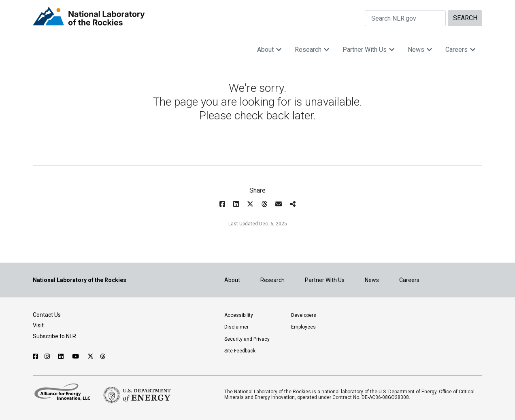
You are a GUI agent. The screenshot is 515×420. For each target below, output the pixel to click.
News (420, 50)
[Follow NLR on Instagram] (48, 356)
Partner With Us (369, 50)
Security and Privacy (247, 339)
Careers (461, 50)
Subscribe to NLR (54, 336)
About (269, 50)
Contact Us (47, 315)
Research (312, 50)
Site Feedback (240, 351)
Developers (304, 315)
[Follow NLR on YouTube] (77, 356)
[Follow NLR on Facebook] (35, 356)
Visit (38, 325)
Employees (303, 327)
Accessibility (239, 315)
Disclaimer (236, 327)
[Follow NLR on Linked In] (62, 356)
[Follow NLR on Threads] (103, 356)
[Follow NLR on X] (90, 356)
